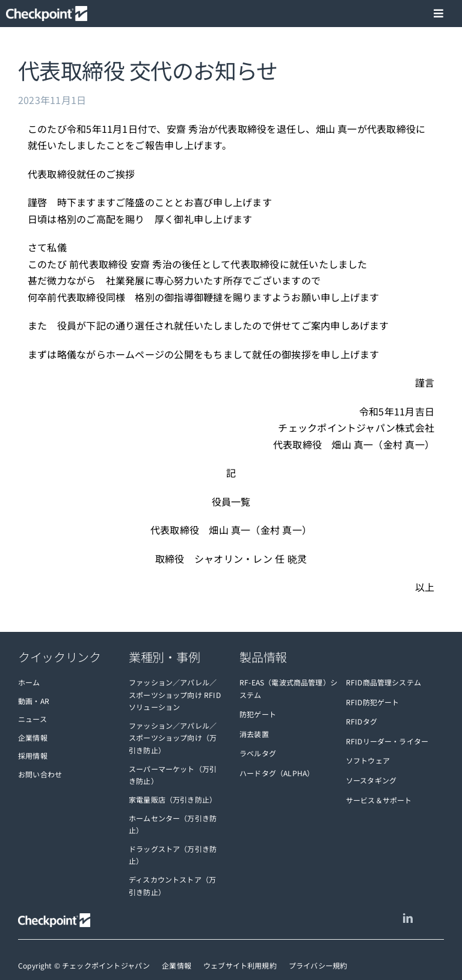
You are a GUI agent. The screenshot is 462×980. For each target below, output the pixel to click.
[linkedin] (408, 918)
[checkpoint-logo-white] (47, 14)
